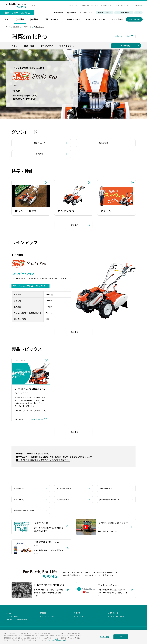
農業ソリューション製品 (17, 12)
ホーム (8, 27)
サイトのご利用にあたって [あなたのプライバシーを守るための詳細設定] (56, 640)
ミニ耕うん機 (27, 27)
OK (121, 637)
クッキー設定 (104, 637)
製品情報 (16, 27)
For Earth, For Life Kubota (15, 5)
